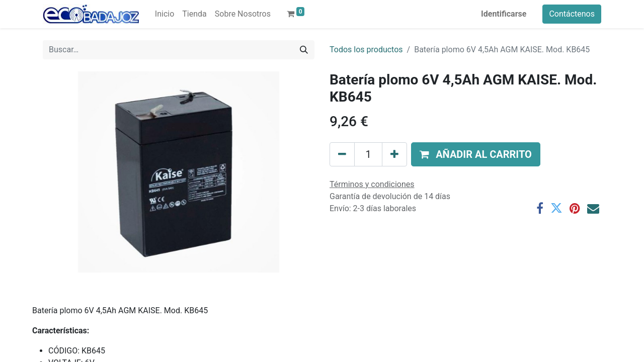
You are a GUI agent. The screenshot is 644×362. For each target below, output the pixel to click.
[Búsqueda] (304, 50)
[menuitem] (165, 14)
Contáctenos (572, 14)
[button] (476, 154)
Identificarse (504, 14)
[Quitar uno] (342, 154)
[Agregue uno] (394, 154)
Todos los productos (366, 50)
